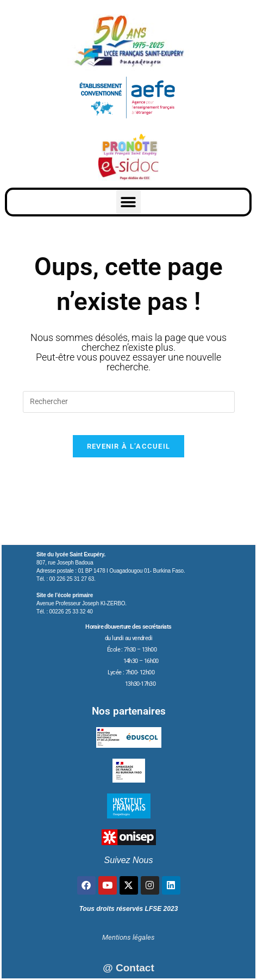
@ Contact (128, 968)
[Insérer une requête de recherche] (129, 402)
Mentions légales (128, 937)
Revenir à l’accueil (129, 446)
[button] (128, 202)
